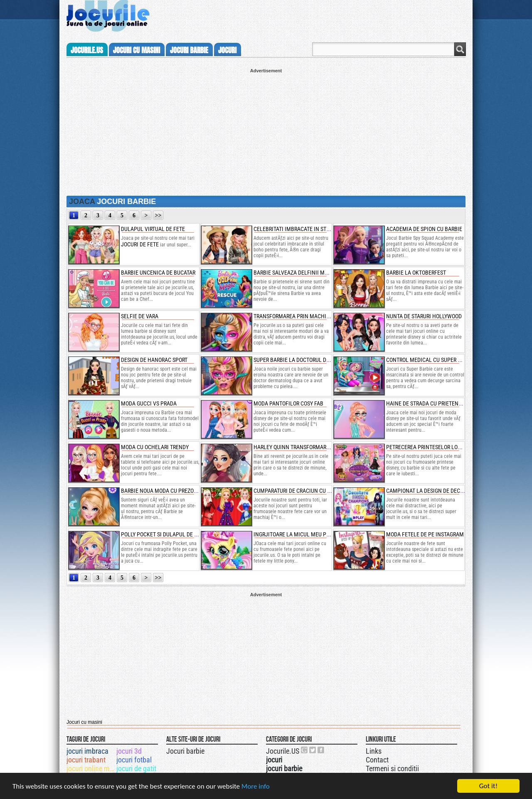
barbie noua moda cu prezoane (162, 491)
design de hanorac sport (154, 360)
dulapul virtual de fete (153, 229)
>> (158, 215)
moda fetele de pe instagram (425, 534)
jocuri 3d (129, 751)
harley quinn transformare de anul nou (308, 447)
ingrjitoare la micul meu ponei (296, 534)
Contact (377, 760)
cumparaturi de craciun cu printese (302, 491)
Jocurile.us (87, 50)
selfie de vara (140, 316)
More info (256, 786)
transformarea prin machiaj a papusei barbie (315, 316)
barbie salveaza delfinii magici (296, 273)
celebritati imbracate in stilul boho (303, 229)
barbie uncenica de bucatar (158, 273)
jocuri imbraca (87, 751)
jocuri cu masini (137, 50)
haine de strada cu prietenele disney (436, 403)
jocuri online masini (91, 768)
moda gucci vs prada (149, 403)
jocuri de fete (140, 244)
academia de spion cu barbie (424, 229)
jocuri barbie (189, 50)
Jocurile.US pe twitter (313, 750)
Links (374, 751)
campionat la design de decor (426, 491)
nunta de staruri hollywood (424, 316)
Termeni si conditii (392, 768)
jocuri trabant (86, 760)
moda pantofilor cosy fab (288, 403)
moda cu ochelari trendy (155, 447)
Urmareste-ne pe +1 (305, 750)
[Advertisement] (266, 131)
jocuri (227, 50)
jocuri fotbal (134, 760)
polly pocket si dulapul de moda (165, 534)
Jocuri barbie (185, 751)
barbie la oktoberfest (416, 273)
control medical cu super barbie (431, 360)
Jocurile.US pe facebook (321, 750)
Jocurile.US (283, 751)
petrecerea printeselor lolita (427, 447)
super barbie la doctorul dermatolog (304, 360)
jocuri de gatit (136, 768)
